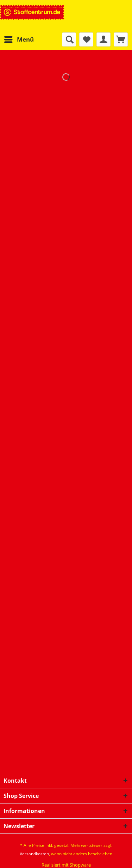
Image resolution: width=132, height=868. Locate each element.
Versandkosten (34, 854)
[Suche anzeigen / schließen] (69, 39)
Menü (19, 39)
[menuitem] (19, 39)
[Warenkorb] (121, 39)
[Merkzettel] (86, 39)
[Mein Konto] (103, 39)
